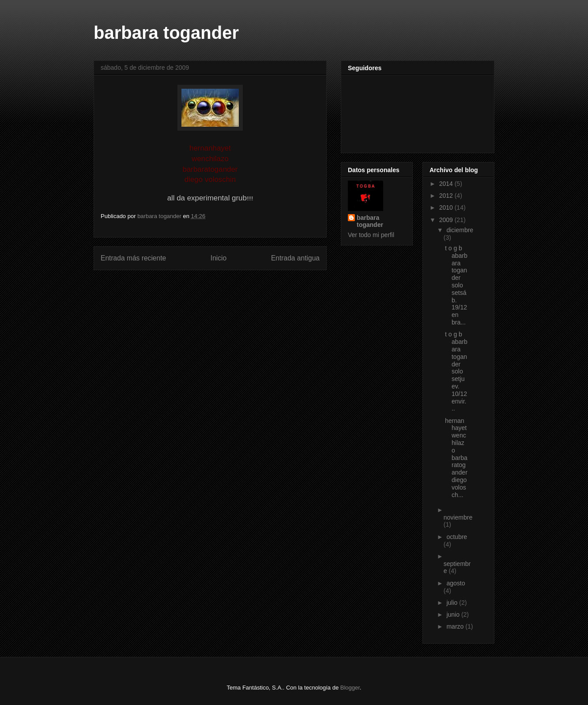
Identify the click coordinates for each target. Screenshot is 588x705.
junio (454, 615)
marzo (456, 626)
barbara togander (166, 33)
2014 (447, 184)
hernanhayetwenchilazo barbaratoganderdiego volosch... (456, 458)
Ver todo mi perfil (371, 235)
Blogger (350, 688)
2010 (447, 207)
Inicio (219, 258)
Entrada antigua (295, 258)
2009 (447, 220)
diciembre (460, 230)
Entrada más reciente (133, 258)
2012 (447, 196)
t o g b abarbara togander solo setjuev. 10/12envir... (456, 371)
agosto (456, 583)
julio (453, 603)
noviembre (458, 517)
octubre (457, 537)
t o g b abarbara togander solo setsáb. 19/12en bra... (456, 285)
